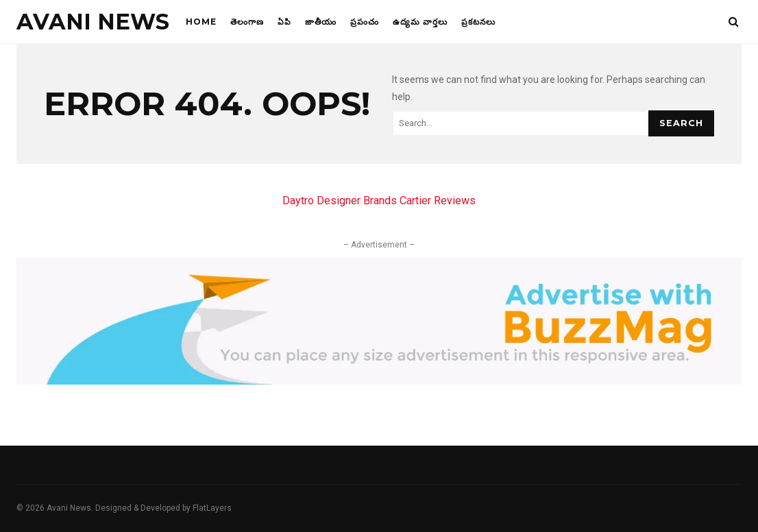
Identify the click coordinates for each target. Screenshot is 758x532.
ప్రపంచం (365, 22)
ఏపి (284, 22)
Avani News (93, 22)
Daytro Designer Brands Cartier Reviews (379, 201)
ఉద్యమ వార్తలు (420, 22)
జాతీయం (321, 22)
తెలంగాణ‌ (247, 22)
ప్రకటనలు (478, 22)
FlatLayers (212, 508)
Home (201, 22)
